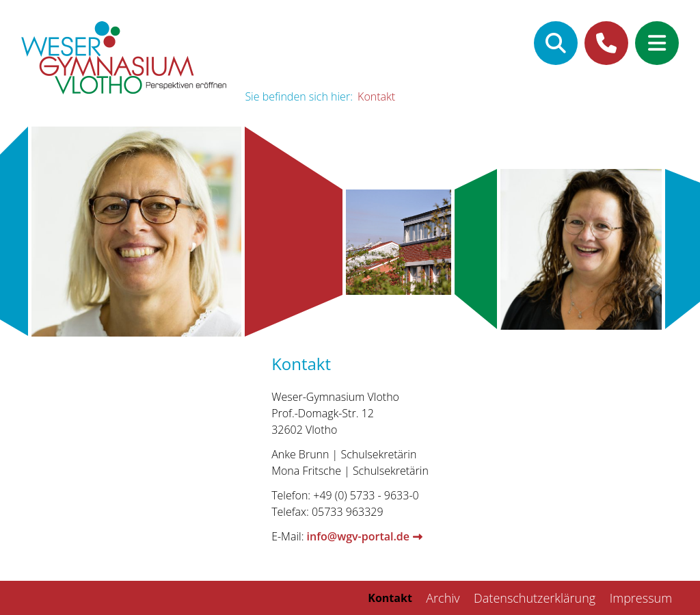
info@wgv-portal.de (358, 536)
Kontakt (376, 96)
